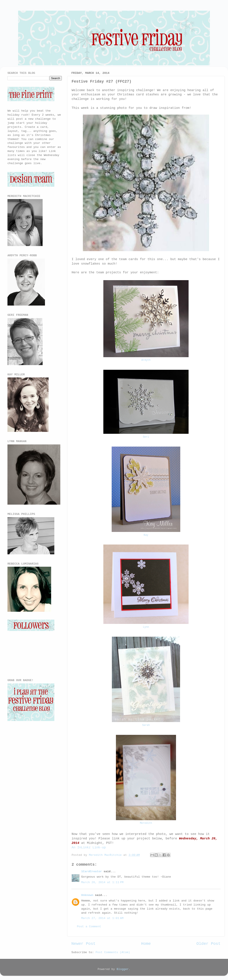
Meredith (146, 823)
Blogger (123, 969)
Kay (146, 535)
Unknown (87, 895)
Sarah (146, 725)
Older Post (209, 944)
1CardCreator (92, 872)
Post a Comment (89, 927)
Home (146, 944)
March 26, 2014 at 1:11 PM (102, 882)
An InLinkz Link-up (89, 847)
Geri (146, 437)
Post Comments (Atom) (113, 952)
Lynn (146, 627)
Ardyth (146, 360)
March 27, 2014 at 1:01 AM (102, 918)
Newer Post (83, 944)
